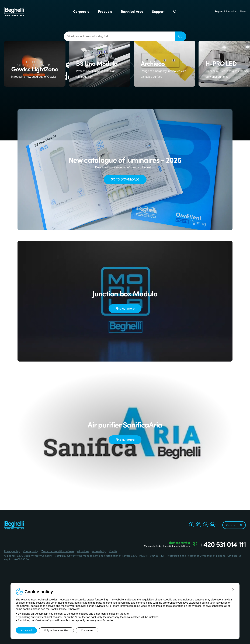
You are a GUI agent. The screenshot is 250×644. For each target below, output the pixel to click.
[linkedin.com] (206, 525)
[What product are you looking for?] (119, 36)
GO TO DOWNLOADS (125, 179)
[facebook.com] (192, 525)
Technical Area (132, 11)
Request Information (225, 11)
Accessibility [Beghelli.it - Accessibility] (99, 551)
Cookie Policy (58, 609)
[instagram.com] (199, 525)
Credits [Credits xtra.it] (113, 551)
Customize (87, 630)
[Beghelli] (14, 11)
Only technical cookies (56, 630)
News (243, 11)
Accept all (26, 630)
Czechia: (234, 525)
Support (158, 11)
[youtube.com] (213, 525)
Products (105, 11)
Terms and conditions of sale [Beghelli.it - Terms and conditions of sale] (58, 551)
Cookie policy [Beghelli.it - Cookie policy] (31, 551)
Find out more (125, 308)
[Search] (175, 11)
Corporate (81, 11)
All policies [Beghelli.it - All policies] (83, 551)
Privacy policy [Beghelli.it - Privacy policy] (12, 551)
